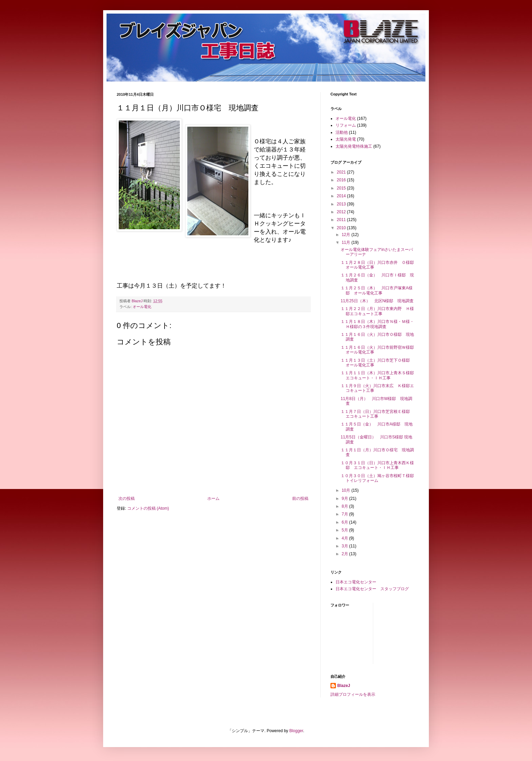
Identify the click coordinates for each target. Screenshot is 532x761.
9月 (345, 499)
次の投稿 (127, 499)
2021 (342, 172)
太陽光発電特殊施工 (354, 146)
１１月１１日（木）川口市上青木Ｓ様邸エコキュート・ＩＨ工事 (377, 375)
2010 (342, 228)
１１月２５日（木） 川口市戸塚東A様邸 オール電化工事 (377, 290)
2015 (342, 188)
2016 (342, 180)
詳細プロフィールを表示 (353, 694)
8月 (345, 506)
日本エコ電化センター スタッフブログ (372, 589)
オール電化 (142, 307)
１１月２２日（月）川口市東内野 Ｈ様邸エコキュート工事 (377, 311)
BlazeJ (344, 686)
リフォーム (346, 125)
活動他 (342, 132)
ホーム (213, 499)
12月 (347, 235)
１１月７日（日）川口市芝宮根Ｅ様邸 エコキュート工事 (377, 414)
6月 (345, 522)
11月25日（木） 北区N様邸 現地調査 (377, 301)
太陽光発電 (346, 139)
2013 (342, 204)
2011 (342, 220)
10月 (347, 490)
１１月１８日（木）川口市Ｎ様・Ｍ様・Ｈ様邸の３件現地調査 (377, 324)
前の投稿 (300, 499)
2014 (342, 196)
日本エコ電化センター (356, 582)
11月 (347, 242)
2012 (342, 212)
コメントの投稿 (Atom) (148, 508)
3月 (345, 546)
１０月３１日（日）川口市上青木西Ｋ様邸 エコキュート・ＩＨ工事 (377, 465)
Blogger (296, 731)
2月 (345, 554)
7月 (345, 514)
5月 (345, 530)
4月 (345, 538)
